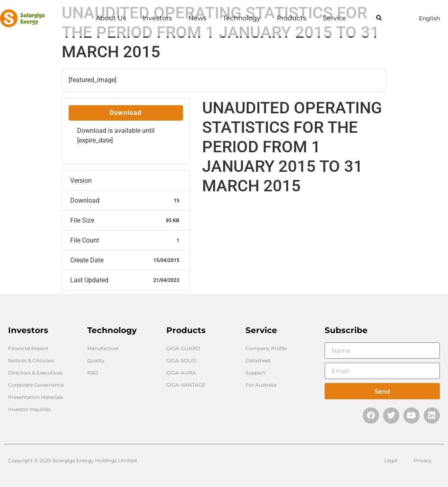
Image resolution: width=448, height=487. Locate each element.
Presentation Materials (36, 397)
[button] (379, 18)
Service (334, 18)
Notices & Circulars (31, 360)
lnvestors (157, 18)
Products (292, 18)
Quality (96, 360)
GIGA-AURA (181, 373)
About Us (111, 18)
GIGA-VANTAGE (186, 385)
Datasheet (258, 360)
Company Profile (266, 348)
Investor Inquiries (29, 409)
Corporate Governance (36, 385)
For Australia (261, 385)
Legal (391, 460)
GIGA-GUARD (183, 348)
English (429, 18)
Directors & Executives (35, 373)
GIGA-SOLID (181, 360)
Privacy (423, 460)
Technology (242, 18)
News (197, 18)
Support (255, 373)
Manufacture (103, 348)
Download (126, 113)
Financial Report (28, 348)
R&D (93, 373)
